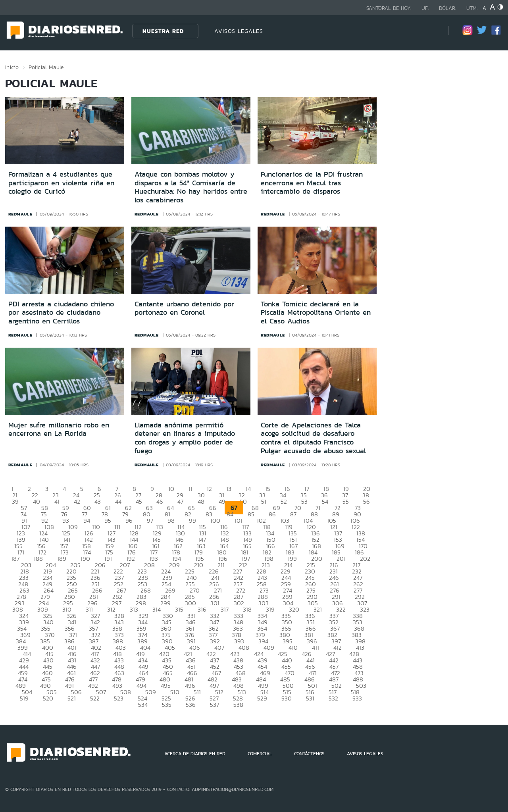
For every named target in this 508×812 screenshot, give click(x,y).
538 (238, 705)
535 (167, 705)
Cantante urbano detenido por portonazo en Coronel (184, 308)
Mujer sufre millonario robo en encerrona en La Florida (59, 429)
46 (160, 501)
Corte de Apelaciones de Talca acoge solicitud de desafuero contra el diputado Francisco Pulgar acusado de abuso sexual (313, 438)
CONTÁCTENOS (309, 754)
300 (190, 603)
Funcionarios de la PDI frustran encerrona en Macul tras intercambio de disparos (312, 183)
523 (119, 698)
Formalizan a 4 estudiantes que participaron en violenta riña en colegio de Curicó (61, 183)
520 (48, 698)
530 (287, 698)
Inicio (12, 67)
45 (139, 501)
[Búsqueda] (431, 31)
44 (118, 501)
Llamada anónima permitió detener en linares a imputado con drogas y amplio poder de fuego (185, 438)
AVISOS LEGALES (239, 31)
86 (272, 514)
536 (191, 705)
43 (98, 501)
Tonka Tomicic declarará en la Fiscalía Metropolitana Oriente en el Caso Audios (316, 313)
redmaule (20, 214)
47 (180, 501)
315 (179, 609)
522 (95, 698)
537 (215, 705)
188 (38, 559)
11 (190, 489)
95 (108, 520)
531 (310, 698)
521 (72, 698)
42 (77, 501)
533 (357, 698)
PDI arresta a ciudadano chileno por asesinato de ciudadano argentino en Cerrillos (61, 313)
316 (202, 609)
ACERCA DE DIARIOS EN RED (195, 754)
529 (262, 698)
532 (333, 698)
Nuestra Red (163, 31)
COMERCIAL (260, 754)
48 (201, 501)
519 (24, 698)
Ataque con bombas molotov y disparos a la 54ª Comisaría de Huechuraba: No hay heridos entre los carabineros (191, 187)
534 (143, 705)
